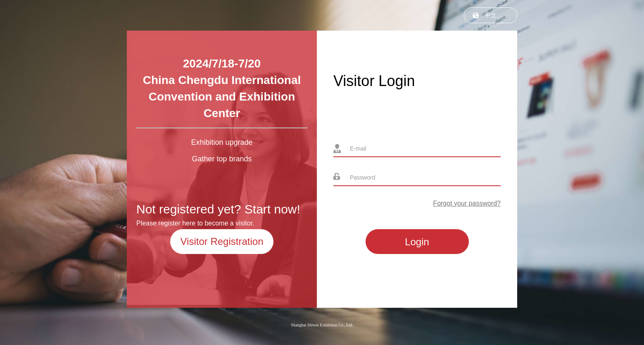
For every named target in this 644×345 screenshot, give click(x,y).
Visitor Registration (222, 241)
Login (417, 242)
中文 (491, 15)
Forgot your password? (467, 203)
